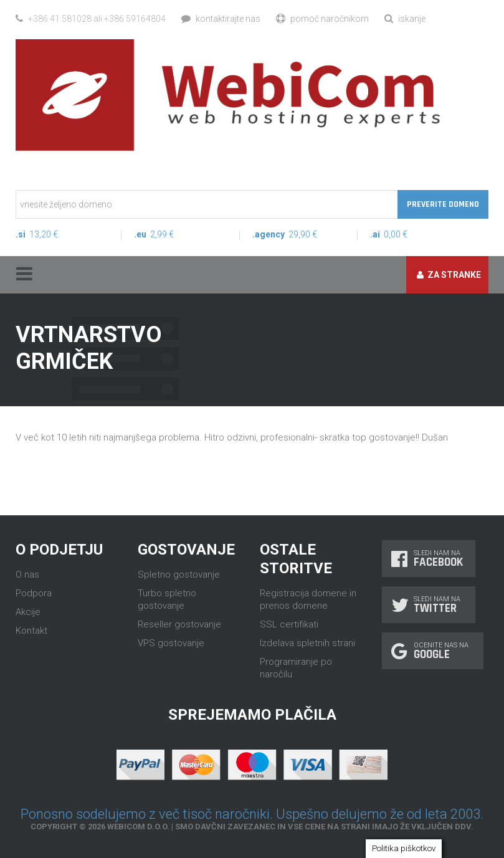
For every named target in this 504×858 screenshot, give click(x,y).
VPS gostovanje (171, 643)
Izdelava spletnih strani (307, 643)
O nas (27, 574)
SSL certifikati (289, 624)
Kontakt (31, 631)
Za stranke (449, 275)
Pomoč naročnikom (322, 19)
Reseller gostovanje (179, 624)
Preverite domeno (443, 204)
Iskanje (405, 19)
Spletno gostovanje (179, 574)
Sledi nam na (429, 559)
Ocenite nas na (433, 651)
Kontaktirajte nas (221, 19)
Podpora (34, 593)
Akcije (28, 612)
